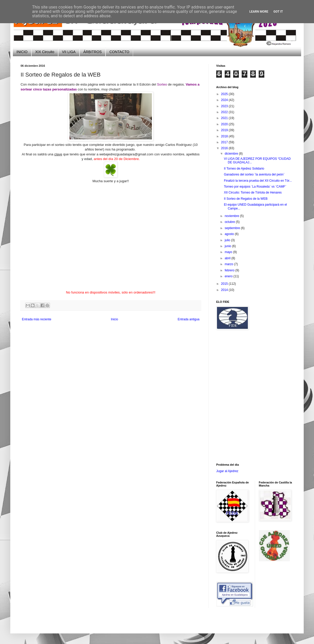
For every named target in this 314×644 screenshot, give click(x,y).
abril (228, 258)
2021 (225, 118)
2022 (225, 112)
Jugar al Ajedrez (227, 471)
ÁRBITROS (93, 52)
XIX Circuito (45, 52)
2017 (225, 142)
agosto (230, 234)
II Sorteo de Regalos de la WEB (246, 199)
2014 (225, 290)
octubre (230, 222)
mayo (229, 252)
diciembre (232, 154)
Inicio (115, 319)
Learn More (259, 12)
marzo (229, 264)
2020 (225, 124)
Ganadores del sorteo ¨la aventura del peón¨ (254, 174)
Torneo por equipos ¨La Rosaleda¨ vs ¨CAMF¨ (255, 187)
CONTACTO (119, 52)
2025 (225, 94)
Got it (278, 12)
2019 (225, 130)
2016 (225, 148)
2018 (225, 136)
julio (228, 240)
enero (229, 276)
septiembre (233, 228)
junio (228, 246)
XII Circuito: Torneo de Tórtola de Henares (253, 193)
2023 (225, 106)
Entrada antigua (189, 319)
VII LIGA (69, 52)
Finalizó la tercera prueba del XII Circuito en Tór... (258, 181)
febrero (230, 270)
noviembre (232, 216)
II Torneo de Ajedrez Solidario (244, 169)
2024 (225, 100)
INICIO (22, 52)
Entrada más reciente (37, 319)
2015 (225, 284)
